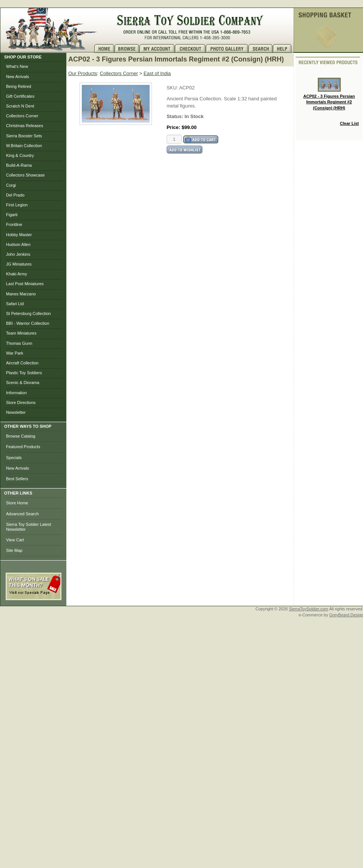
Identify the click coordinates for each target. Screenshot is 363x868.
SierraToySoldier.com (309, 609)
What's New (17, 66)
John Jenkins (18, 254)
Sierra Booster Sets (24, 136)
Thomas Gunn (19, 343)
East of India (157, 73)
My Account (157, 48)
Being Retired (19, 86)
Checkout (190, 48)
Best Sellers (17, 479)
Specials (14, 458)
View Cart (15, 540)
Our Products (83, 73)
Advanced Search (22, 514)
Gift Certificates (20, 96)
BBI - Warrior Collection (28, 323)
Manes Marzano (21, 294)
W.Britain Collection (24, 146)
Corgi (11, 185)
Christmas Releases (25, 126)
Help (283, 48)
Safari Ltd (15, 304)
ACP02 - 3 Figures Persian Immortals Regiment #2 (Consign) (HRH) (329, 94)
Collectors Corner (22, 116)
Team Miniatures (21, 333)
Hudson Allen (18, 244)
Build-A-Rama (19, 165)
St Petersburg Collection (28, 313)
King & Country (20, 155)
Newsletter (16, 412)
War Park (15, 353)
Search (261, 48)
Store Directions (21, 403)
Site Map (14, 550)
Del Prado (15, 195)
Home (104, 48)
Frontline (14, 224)
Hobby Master (19, 235)
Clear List (349, 123)
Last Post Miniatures (25, 284)
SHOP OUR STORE (23, 57)
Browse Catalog (21, 436)
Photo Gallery (227, 48)
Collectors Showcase (25, 175)
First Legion (17, 205)
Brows (127, 48)
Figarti (12, 215)
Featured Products (23, 447)
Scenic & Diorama (23, 383)
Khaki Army (17, 274)
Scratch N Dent (20, 106)
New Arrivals (18, 77)
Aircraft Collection (22, 363)
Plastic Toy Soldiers (24, 373)
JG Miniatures (19, 264)
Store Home (17, 503)
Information (16, 393)
